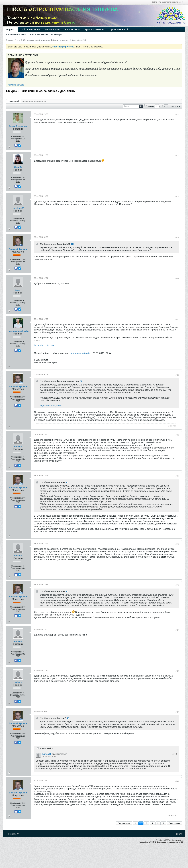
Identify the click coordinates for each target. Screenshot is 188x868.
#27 (177, 630)
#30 (177, 781)
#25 (177, 544)
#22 (177, 375)
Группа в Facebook (119, 29)
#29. (175, 754)
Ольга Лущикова (18, 126)
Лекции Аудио (52, 29)
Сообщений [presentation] (14, 101)
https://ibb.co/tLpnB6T (45, 345)
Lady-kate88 (18, 208)
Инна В (18, 167)
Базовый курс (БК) (79, 40)
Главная (9, 40)
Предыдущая (124, 823)
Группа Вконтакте (94, 29)
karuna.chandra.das (19, 331)
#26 (177, 585)
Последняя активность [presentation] (34, 101)
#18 (177, 197)
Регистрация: (16, 139)
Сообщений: (17, 137)
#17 (177, 156)
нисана (18, 446)
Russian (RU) (15, 834)
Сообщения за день (16, 34)
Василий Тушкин (18, 249)
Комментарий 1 (46, 748)
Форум (18, 40)
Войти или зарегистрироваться (167, 2)
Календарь (56, 34)
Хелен (18, 290)
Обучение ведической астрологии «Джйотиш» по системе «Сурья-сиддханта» (54, 40)
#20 (177, 279)
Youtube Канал (72, 29)
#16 (177, 115)
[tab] (14, 101)
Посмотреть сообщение (72, 244)
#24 (177, 476)
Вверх (179, 834)
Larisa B (18, 682)
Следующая (174, 823)
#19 (177, 238)
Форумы (11, 30)
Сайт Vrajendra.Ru (30, 29)
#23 (177, 435)
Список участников (38, 34)
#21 (177, 320)
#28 (177, 671)
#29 (177, 712)
